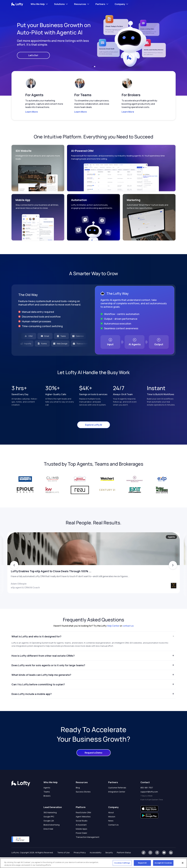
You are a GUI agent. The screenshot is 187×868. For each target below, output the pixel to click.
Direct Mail (48, 840)
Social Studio (82, 831)
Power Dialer (81, 844)
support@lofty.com (149, 802)
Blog (78, 798)
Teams (47, 802)
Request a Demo (93, 763)
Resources (80, 4)
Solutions (59, 4)
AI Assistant (81, 835)
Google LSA (49, 831)
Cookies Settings (122, 863)
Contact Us (113, 835)
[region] (93, 863)
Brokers (47, 806)
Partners (100, 4)
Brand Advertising (52, 835)
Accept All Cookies (163, 863)
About (111, 823)
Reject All (142, 863)
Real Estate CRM (83, 823)
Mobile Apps (81, 840)
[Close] (183, 863)
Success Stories (83, 802)
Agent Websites (83, 827)
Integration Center (117, 802)
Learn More (32, 112)
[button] (92, 67)
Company (120, 4)
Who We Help (38, 4)
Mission (112, 827)
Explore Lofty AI (93, 425)
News (111, 831)
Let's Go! (33, 55)
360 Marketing (50, 823)
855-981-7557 (147, 798)
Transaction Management (88, 848)
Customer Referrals (117, 798)
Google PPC (49, 827)
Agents (47, 798)
